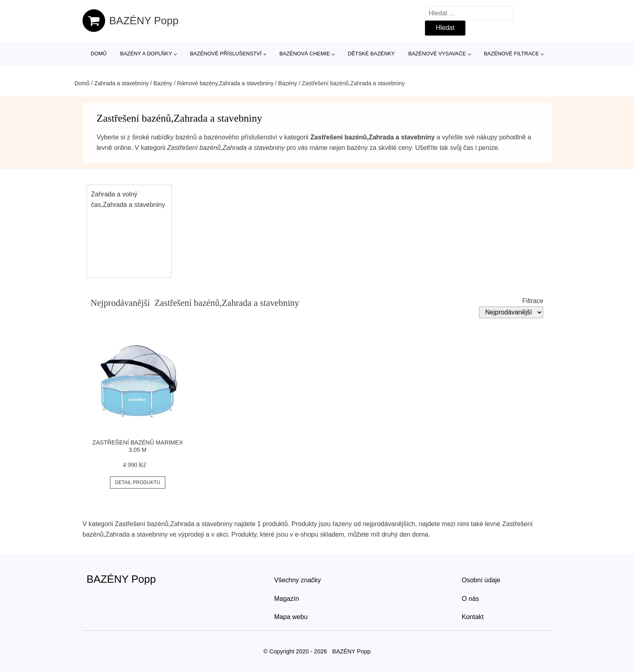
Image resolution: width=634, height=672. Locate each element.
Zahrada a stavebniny (122, 83)
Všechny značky (298, 580)
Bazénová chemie (305, 54)
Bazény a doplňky (146, 54)
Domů (99, 54)
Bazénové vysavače (437, 54)
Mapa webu (291, 617)
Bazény (163, 83)
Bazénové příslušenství (226, 54)
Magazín (286, 599)
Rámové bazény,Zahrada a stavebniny (225, 83)
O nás (470, 599)
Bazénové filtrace (511, 54)
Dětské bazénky (371, 54)
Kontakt (473, 617)
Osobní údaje (481, 580)
